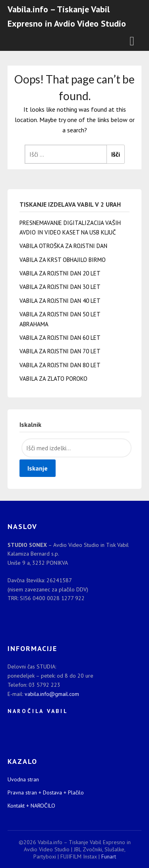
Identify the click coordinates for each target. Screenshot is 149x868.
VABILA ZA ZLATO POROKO (53, 379)
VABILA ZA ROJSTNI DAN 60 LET (60, 338)
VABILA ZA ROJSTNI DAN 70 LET (60, 351)
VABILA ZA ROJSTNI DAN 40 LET (60, 301)
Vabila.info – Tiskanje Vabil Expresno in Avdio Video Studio (67, 16)
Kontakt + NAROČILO (31, 806)
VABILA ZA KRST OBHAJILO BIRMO (63, 260)
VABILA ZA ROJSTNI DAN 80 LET (60, 365)
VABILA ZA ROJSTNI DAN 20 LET (60, 273)
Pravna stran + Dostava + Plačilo (46, 792)
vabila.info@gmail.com (52, 694)
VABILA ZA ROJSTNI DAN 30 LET (60, 287)
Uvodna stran (23, 779)
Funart (109, 856)
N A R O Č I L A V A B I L (37, 711)
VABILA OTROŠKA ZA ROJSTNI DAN (63, 246)
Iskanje (38, 468)
